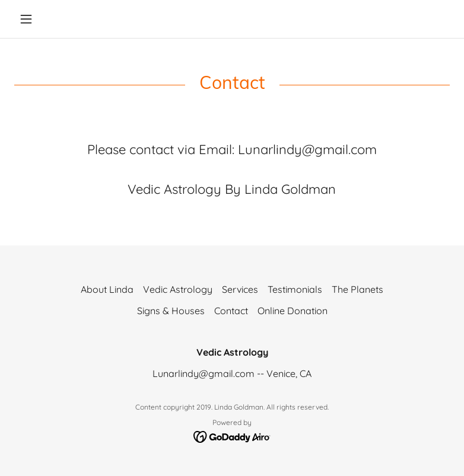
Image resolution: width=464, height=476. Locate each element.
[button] (47, 19)
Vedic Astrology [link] (178, 289)
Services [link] (240, 289)
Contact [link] (231, 311)
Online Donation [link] (293, 311)
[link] (232, 436)
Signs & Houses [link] (171, 311)
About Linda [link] (107, 289)
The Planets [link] (357, 289)
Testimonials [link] (295, 289)
